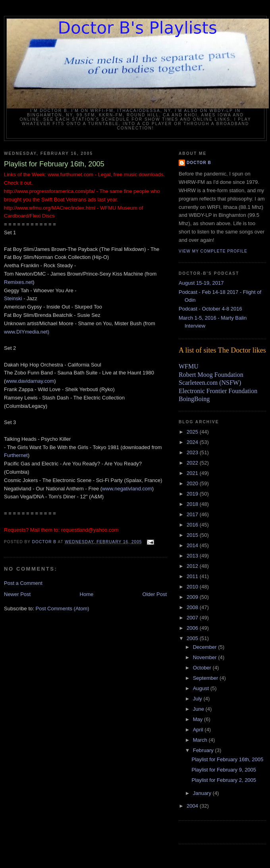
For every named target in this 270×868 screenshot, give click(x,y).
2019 (193, 494)
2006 (193, 628)
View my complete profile (213, 251)
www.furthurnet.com (70, 175)
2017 (193, 514)
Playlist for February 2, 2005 (224, 780)
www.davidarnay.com (30, 381)
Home (87, 594)
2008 (193, 607)
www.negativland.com (127, 489)
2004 (193, 806)
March (201, 740)
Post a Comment (23, 583)
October (203, 668)
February (204, 750)
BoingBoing (194, 399)
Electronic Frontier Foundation (218, 391)
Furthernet (16, 455)
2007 (193, 618)
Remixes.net (18, 282)
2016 (193, 525)
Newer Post (17, 594)
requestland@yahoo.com (90, 530)
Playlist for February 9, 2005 (224, 770)
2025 (193, 432)
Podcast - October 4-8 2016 (210, 309)
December (206, 647)
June (199, 709)
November (206, 657)
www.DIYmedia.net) (27, 332)
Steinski (13, 298)
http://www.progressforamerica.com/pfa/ (49, 191)
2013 (193, 556)
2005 (193, 638)
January (203, 793)
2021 (193, 473)
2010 (193, 587)
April (199, 730)
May (199, 719)
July (198, 699)
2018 (193, 504)
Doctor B (199, 163)
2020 (193, 483)
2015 (193, 535)
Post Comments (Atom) (63, 609)
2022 (193, 463)
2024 (193, 442)
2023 (193, 452)
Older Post (155, 594)
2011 (193, 576)
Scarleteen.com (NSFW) (210, 383)
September (206, 678)
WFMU (189, 366)
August (202, 688)
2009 (193, 597)
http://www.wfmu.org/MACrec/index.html (50, 208)
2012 (193, 566)
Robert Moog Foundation (211, 375)
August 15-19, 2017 (201, 283)
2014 (193, 545)
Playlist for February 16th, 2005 (227, 759)
